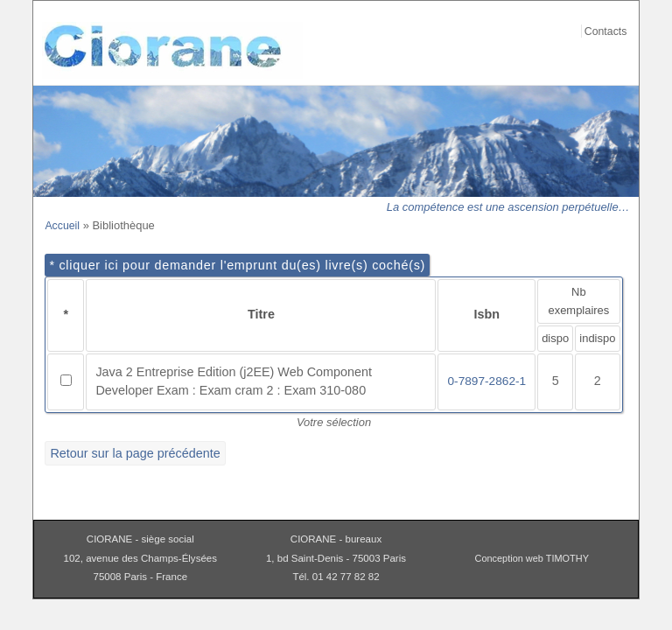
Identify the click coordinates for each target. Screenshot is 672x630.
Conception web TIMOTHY (532, 558)
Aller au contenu (619, 11)
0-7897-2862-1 (486, 381)
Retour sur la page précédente (135, 453)
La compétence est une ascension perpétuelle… (508, 207)
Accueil (62, 226)
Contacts (606, 31)
